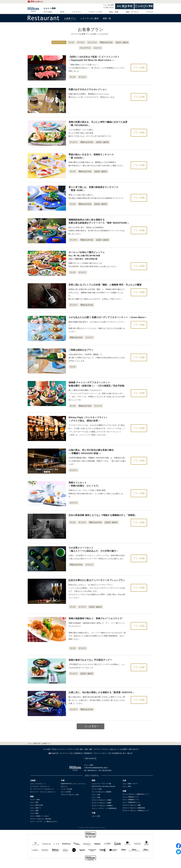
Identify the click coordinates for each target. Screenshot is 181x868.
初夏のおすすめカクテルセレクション (88, 89)
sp (90, 866)
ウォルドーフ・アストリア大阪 (101, 784)
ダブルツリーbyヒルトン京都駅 (101, 803)
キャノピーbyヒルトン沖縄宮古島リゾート (136, 794)
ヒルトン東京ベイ (36, 808)
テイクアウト (85, 48)
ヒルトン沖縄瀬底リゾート (131, 800)
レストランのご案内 (90, 18)
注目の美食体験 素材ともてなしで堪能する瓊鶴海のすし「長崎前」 (103, 515)
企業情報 (77, 753)
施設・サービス (132, 12)
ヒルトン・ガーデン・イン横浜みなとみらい (44, 821)
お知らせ (113, 749)
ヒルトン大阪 (96, 795)
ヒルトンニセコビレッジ (38, 784)
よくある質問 (109, 5)
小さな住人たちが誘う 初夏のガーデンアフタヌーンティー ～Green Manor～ (108, 317)
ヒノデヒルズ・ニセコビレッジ (40, 786)
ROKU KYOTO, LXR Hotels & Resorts (103, 786)
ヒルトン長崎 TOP (34, 743)
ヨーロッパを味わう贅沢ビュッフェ (87, 255)
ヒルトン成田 (34, 811)
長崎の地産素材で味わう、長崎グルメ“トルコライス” (96, 618)
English (52, 753)
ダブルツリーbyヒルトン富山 (70, 795)
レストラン (77, 12)
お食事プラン (70, 18)
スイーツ (98, 48)
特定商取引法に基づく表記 (121, 753)
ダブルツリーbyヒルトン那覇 (132, 805)
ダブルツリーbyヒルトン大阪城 (101, 800)
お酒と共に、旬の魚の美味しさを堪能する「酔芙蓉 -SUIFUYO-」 (102, 692)
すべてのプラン (59, 42)
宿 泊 (62, 12)
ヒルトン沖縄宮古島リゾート (132, 802)
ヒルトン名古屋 (66, 792)
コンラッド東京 (35, 800)
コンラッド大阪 (97, 789)
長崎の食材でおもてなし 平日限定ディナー (90, 660)
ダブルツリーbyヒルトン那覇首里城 (134, 808)
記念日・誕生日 (122, 42)
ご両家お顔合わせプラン (81, 350)
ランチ (71, 42)
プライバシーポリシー (101, 753)
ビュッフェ (92, 42)
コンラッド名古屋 (66, 789)
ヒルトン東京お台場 (36, 805)
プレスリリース (65, 753)
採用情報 (87, 753)
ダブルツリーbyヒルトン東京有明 (41, 819)
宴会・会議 (114, 12)
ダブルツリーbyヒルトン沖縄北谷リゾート (136, 811)
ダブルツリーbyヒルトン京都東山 (102, 805)
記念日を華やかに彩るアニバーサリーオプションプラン (97, 580)
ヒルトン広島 (96, 816)
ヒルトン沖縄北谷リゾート (131, 797)
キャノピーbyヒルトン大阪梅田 (101, 792)
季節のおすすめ (106, 42)
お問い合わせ (109, 8)
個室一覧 (107, 18)
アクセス (150, 12)
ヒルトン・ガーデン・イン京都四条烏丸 (104, 808)
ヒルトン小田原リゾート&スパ (40, 816)
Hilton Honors (90, 758)
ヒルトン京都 (96, 797)
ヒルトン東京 (34, 802)
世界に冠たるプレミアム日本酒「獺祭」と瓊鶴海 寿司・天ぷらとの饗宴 (105, 285)
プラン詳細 (139, 68)
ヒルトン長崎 (50, 8)
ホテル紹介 (48, 12)
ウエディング (94, 12)
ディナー (81, 42)
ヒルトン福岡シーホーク (130, 784)
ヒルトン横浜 (34, 813)
